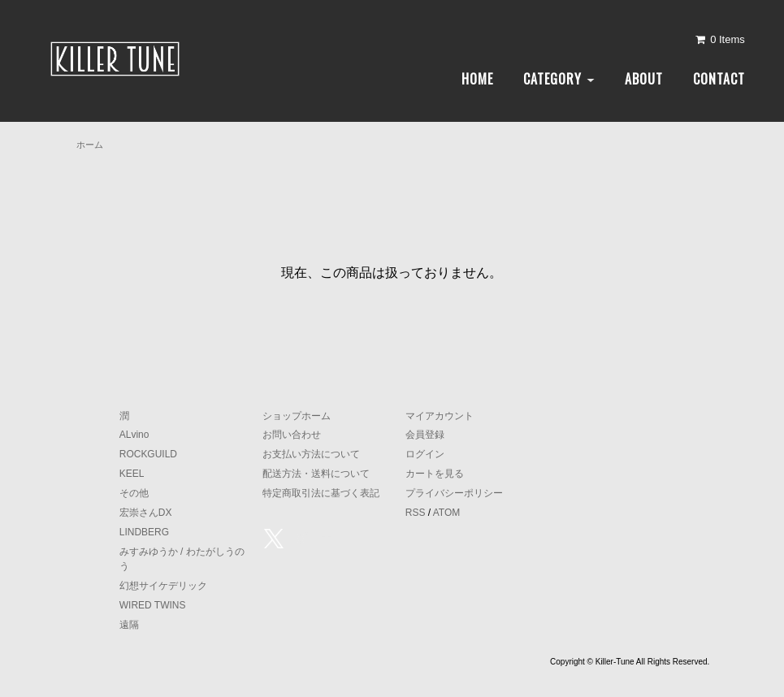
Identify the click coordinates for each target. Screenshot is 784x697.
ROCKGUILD (148, 454)
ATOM (447, 513)
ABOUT (644, 79)
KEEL (132, 474)
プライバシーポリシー (454, 493)
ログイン (425, 454)
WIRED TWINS (153, 605)
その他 (134, 493)
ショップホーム (297, 416)
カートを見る (435, 474)
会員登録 (425, 435)
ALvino (134, 435)
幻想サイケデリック (163, 586)
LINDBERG (144, 532)
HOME (477, 79)
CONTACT (719, 79)
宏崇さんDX (146, 513)
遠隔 (129, 625)
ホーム (90, 145)
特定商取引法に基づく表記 (321, 493)
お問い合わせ (292, 435)
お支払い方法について (311, 454)
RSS (416, 513)
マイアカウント (440, 416)
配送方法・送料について (316, 474)
